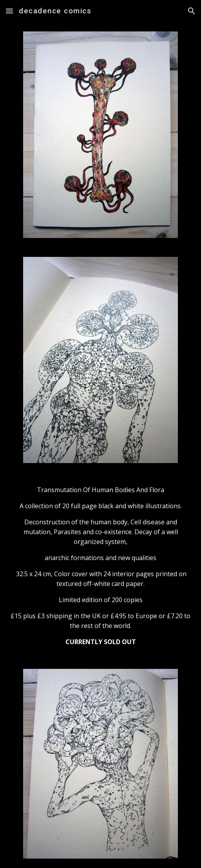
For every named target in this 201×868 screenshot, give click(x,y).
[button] (9, 11)
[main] (101, 566)
